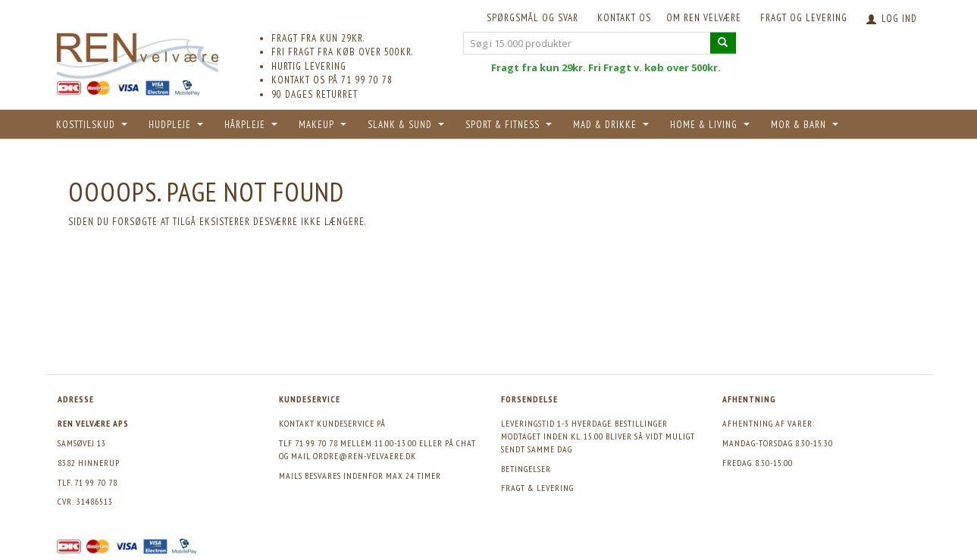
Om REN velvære (704, 18)
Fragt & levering (537, 488)
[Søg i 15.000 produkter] (723, 43)
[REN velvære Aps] (138, 53)
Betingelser (526, 469)
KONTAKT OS (624, 18)
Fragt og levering (804, 18)
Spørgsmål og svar (532, 18)
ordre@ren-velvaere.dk (365, 456)
